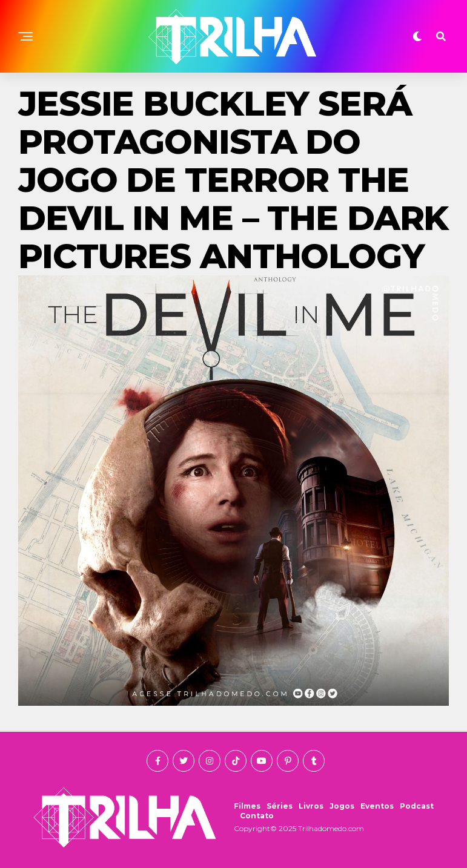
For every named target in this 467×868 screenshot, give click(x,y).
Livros (311, 806)
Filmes (247, 806)
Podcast (417, 806)
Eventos (377, 806)
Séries (280, 806)
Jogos (342, 806)
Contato (257, 816)
